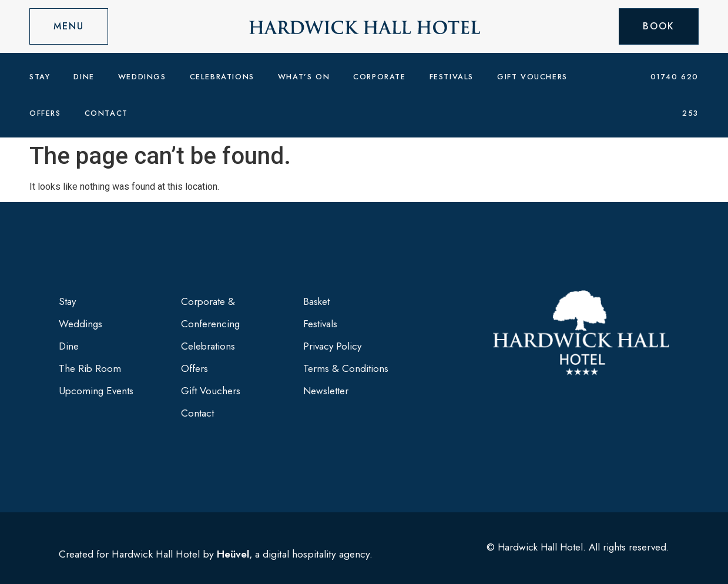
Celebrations (222, 77)
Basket (316, 301)
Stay (40, 77)
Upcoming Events (96, 391)
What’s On (304, 77)
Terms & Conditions (346, 368)
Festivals (452, 77)
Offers (45, 113)
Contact (106, 113)
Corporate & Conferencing (210, 313)
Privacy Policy (332, 346)
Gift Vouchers (532, 77)
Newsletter (326, 391)
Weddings (142, 77)
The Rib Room (90, 368)
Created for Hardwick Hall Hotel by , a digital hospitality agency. (216, 554)
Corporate (379, 77)
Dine (84, 77)
